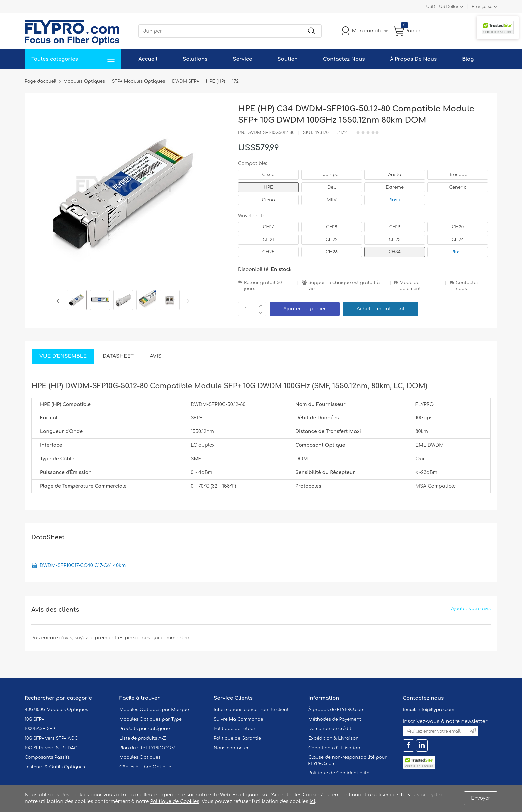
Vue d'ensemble (63, 356)
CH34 (395, 252)
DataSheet (118, 356)
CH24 (458, 240)
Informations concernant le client (251, 710)
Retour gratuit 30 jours (263, 286)
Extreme (395, 187)
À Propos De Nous (413, 59)
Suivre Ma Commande (239, 719)
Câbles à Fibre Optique (145, 767)
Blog (468, 59)
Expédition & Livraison (333, 738)
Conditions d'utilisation (334, 748)
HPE (268, 187)
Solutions (195, 59)
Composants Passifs (47, 757)
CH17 (268, 227)
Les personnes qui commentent (153, 638)
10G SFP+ (34, 719)
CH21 (268, 240)
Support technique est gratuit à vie (344, 286)
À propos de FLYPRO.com (336, 710)
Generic (458, 187)
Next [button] (187, 301)
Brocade (458, 175)
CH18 (332, 227)
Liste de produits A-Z (143, 738)
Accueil (148, 59)
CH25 (268, 252)
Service (242, 59)
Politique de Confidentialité (339, 773)
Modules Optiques (140, 757)
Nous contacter (231, 748)
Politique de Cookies (175, 802)
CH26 (332, 252)
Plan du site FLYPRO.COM (147, 748)
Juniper (332, 175)
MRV (332, 200)
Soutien (287, 59)
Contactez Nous (344, 59)
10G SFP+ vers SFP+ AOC (51, 738)
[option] (77, 301)
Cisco (268, 175)
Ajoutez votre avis (471, 609)
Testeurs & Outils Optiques (55, 767)
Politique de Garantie (237, 738)
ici (312, 802)
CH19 (395, 227)
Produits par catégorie (145, 729)
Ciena (268, 200)
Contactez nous (467, 286)
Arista (395, 175)
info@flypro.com (436, 710)
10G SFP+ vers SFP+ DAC (51, 748)
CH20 (458, 227)
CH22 (332, 240)
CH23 (394, 240)
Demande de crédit (330, 729)
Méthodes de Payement (335, 719)
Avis (156, 356)
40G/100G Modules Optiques (56, 710)
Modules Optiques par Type (150, 719)
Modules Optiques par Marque (154, 710)
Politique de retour (235, 729)
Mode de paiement (410, 286)
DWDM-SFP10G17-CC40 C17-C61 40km (83, 566)
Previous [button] (59, 301)
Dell (331, 187)
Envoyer (481, 798)
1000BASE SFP (40, 729)
